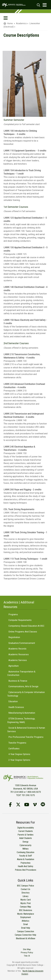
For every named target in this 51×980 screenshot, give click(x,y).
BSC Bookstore (26, 910)
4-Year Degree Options (19, 754)
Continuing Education (26, 852)
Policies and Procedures (26, 870)
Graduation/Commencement (22, 643)
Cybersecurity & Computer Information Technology (26, 694)
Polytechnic (26, 863)
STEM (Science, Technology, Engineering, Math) (21, 720)
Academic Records (17, 649)
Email (26, 924)
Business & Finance (18, 681)
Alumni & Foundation (26, 859)
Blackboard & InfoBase (26, 938)
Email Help (26, 928)
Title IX (27, 956)
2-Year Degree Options (19, 760)
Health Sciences (16, 707)
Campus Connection (26, 931)
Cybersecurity (26, 845)
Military (26, 849)
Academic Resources (19, 654)
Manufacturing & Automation (22, 713)
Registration (14, 637)
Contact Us (26, 889)
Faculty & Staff (26, 856)
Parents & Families (26, 835)
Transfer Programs (17, 743)
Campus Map (26, 907)
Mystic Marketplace (26, 914)
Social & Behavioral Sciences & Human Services (26, 730)
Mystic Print (26, 903)
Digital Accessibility (26, 828)
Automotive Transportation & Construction (21, 673)
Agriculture (14, 666)
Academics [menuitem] (21, 23)
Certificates (14, 749)
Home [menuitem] (8, 23)
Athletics (26, 921)
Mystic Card (26, 900)
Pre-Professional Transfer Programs (26, 737)
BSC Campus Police (26, 886)
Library (26, 896)
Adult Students (26, 838)
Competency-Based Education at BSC (26, 626)
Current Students (26, 831)
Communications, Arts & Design (23, 686)
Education (13, 701)
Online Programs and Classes (23, 632)
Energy (26, 842)
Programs (13, 614)
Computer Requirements (20, 620)
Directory (26, 893)
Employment (26, 917)
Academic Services (18, 660)
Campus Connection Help (26, 935)
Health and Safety (26, 866)
